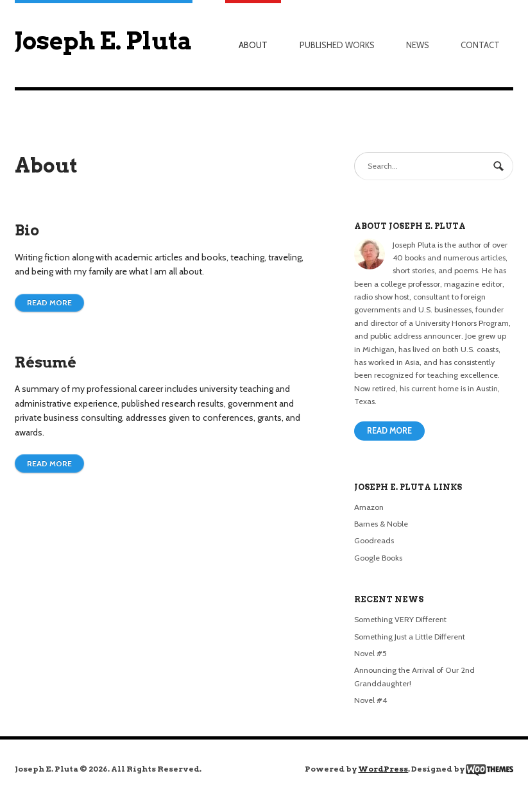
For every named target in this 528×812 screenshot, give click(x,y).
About (253, 45)
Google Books (378, 558)
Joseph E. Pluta (104, 41)
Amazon (369, 507)
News (418, 45)
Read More (389, 431)
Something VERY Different (400, 619)
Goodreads (374, 540)
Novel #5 (370, 653)
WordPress (383, 769)
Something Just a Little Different (410, 637)
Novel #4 (370, 700)
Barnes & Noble (381, 524)
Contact (480, 45)
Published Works (337, 45)
